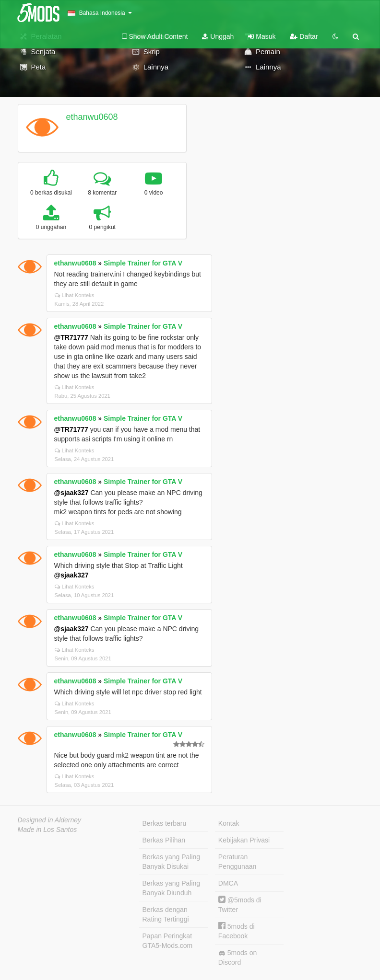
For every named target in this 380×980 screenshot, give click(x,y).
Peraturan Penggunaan (237, 862)
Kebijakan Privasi (244, 840)
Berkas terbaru (165, 823)
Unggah (218, 36)
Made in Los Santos (47, 830)
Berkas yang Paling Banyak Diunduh (172, 888)
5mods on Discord (237, 957)
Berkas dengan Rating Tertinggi (166, 914)
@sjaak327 (71, 493)
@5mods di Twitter (240, 905)
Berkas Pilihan (164, 840)
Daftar (304, 36)
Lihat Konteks (75, 295)
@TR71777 (71, 337)
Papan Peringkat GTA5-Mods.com (168, 941)
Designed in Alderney (50, 820)
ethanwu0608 (92, 117)
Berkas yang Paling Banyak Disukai (172, 862)
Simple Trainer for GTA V (143, 263)
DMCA (228, 883)
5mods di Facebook (237, 931)
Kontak (229, 823)
